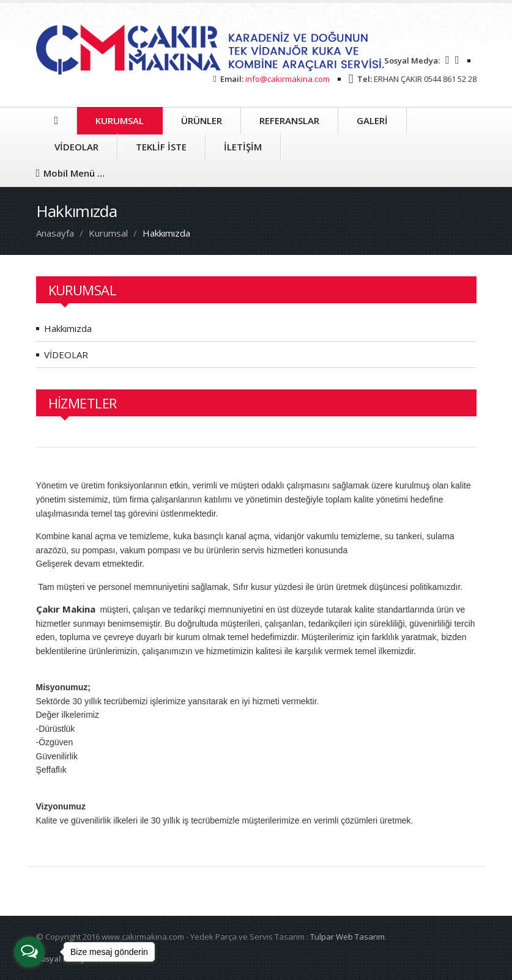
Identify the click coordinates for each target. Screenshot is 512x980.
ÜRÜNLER (202, 120)
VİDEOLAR (76, 147)
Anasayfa (55, 233)
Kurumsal (108, 233)
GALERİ (372, 120)
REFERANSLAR (289, 120)
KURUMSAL (120, 120)
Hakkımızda (68, 328)
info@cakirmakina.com (288, 79)
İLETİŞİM (243, 147)
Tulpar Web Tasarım (347, 937)
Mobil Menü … (71, 173)
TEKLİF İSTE (161, 147)
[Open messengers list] (29, 952)
